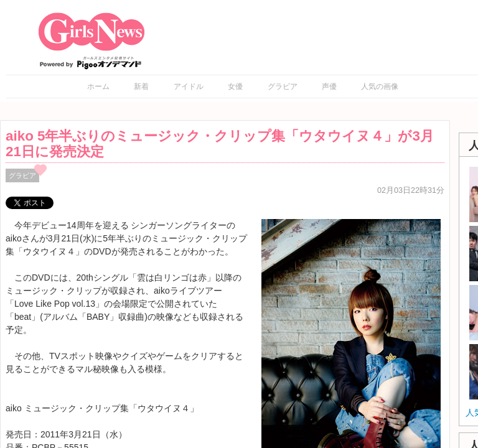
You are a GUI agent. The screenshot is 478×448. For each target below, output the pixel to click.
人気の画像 (380, 86)
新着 (141, 86)
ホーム (98, 86)
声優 (329, 86)
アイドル (189, 86)
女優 (235, 86)
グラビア (283, 86)
